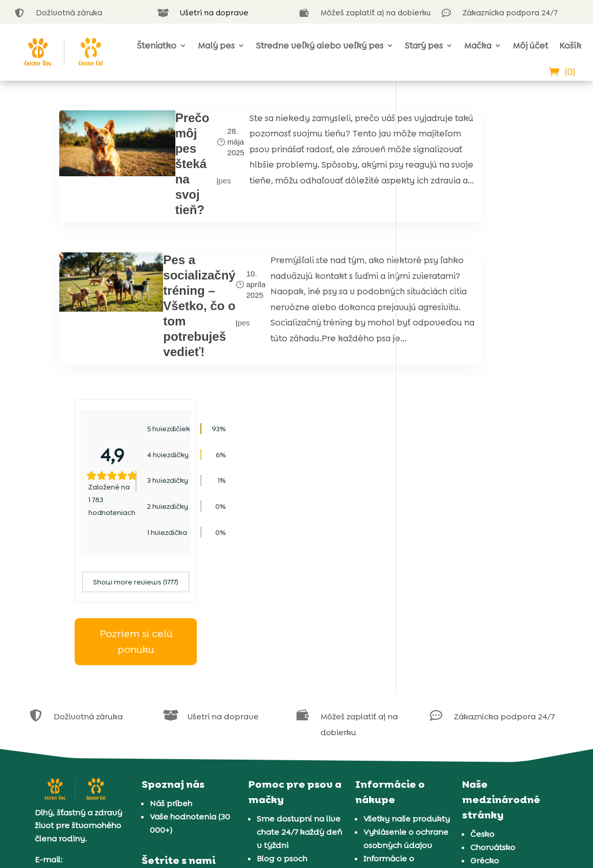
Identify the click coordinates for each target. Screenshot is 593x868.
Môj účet (530, 45)
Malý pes (216, 45)
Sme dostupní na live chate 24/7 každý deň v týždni (299, 552)
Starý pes (424, 45)
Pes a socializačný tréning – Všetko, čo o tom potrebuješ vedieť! (171, 304)
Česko (482, 554)
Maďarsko (490, 594)
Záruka (377, 632)
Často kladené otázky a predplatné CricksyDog (193, 639)
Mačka (478, 45)
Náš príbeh (171, 523)
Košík (570, 45)
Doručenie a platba (402, 645)
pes (191, 181)
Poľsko (483, 607)
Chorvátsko (493, 567)
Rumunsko (491, 620)
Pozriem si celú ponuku (472, 353)
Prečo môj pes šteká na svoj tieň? (166, 164)
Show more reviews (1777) (473, 293)
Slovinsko (489, 634)
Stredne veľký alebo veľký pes (320, 45)
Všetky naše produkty (407, 539)
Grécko (485, 581)
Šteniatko (157, 45)
